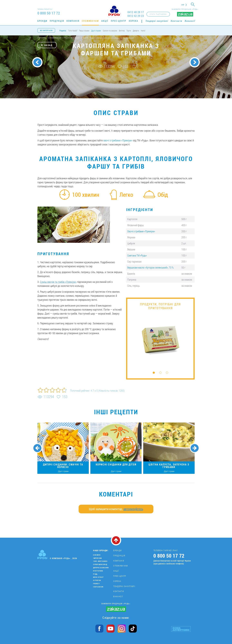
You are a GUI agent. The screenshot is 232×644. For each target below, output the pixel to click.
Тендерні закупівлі (157, 21)
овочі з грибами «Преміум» (118, 140)
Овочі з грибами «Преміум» (141, 231)
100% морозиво (100, 561)
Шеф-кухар (98, 577)
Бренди (42, 21)
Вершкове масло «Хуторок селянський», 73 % (150, 267)
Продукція (57, 21)
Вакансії (190, 21)
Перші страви (84, 31)
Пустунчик (98, 571)
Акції (105, 21)
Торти (129, 31)
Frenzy (96, 584)
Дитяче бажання (101, 568)
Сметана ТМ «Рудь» (137, 255)
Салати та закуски (110, 31)
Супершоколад (100, 564)
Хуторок (97, 580)
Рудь (95, 574)
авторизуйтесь (133, 509)
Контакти (176, 21)
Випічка (122, 31)
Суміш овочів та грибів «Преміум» (58, 282)
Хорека (133, 21)
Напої (143, 31)
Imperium (97, 558)
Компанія (73, 21)
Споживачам (90, 21)
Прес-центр (118, 21)
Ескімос (97, 555)
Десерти (136, 31)
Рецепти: (63, 31)
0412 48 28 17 (136, 12)
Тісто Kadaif (73, 31)
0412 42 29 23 (136, 16)
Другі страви (96, 31)
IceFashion (98, 587)
